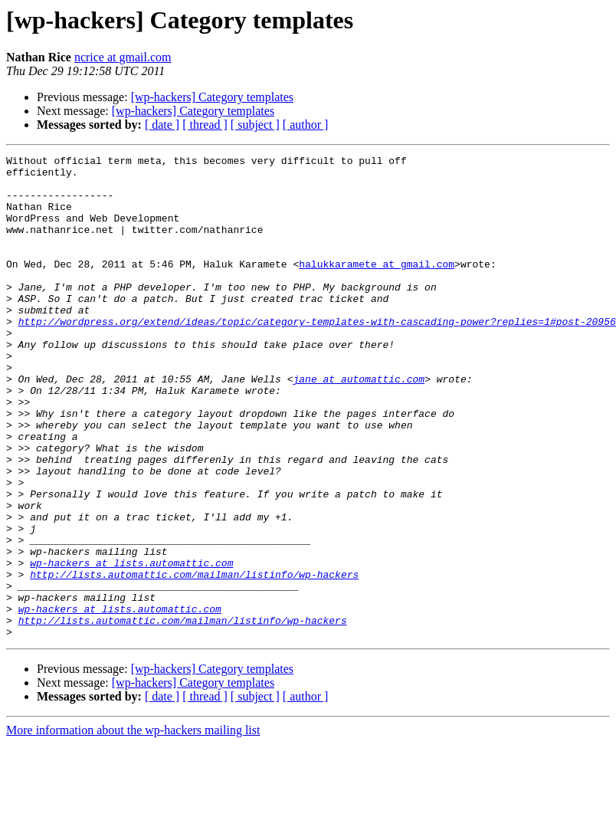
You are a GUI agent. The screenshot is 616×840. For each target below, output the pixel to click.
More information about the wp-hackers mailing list (133, 827)
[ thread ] (205, 125)
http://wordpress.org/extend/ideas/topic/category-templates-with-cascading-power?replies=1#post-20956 (317, 356)
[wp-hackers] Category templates (212, 97)
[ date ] (162, 125)
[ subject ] (255, 125)
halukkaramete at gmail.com (377, 287)
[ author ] (306, 125)
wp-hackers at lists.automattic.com (131, 645)
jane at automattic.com (359, 425)
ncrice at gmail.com (123, 57)
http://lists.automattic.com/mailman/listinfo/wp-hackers (194, 659)
